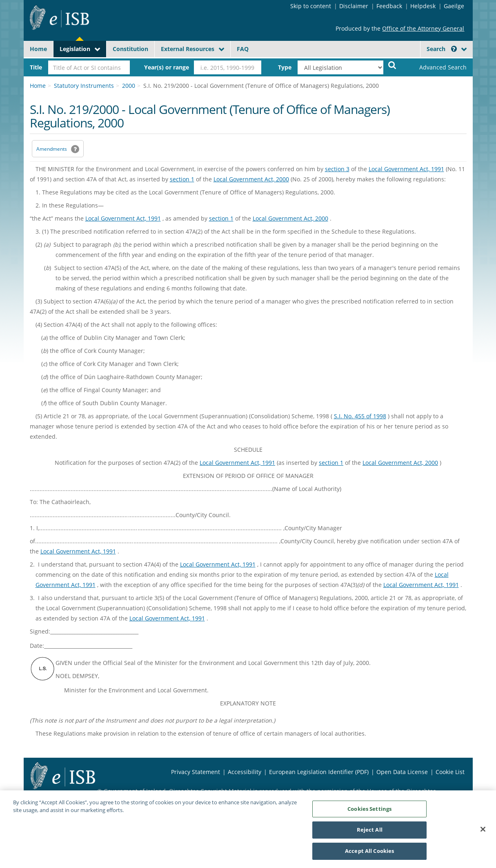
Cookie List (450, 772)
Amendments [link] (52, 149)
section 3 (337, 169)
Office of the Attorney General (423, 28)
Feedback (389, 6)
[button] (454, 49)
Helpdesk (423, 6)
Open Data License (402, 772)
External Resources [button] (188, 49)
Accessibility (245, 772)
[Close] (483, 833)
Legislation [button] (75, 49)
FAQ (243, 49)
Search (442, 49)
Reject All (370, 834)
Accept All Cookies (369, 855)
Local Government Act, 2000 (251, 179)
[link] (436, 67)
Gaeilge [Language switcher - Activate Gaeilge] (454, 6)
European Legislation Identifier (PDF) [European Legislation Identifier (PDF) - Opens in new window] (319, 772)
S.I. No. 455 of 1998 (360, 416)
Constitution (130, 49)
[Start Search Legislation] (392, 65)
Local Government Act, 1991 (406, 169)
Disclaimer (354, 6)
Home (38, 49)
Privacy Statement (196, 772)
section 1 (182, 179)
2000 (129, 86)
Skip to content (311, 6)
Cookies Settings (369, 812)
